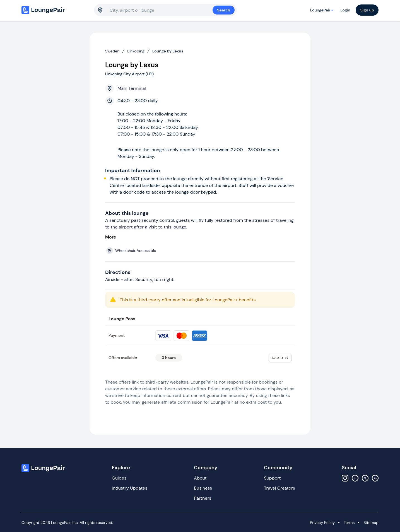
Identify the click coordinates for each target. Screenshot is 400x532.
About (200, 478)
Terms (349, 523)
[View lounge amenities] (201, 251)
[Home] (55, 10)
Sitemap (371, 523)
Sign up (367, 10)
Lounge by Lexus (168, 51)
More (111, 237)
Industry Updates (130, 488)
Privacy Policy (322, 523)
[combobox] (161, 10)
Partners (203, 498)
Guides (119, 478)
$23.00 (280, 358)
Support (272, 478)
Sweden (112, 51)
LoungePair (322, 10)
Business (203, 488)
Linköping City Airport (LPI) (129, 74)
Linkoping (136, 51)
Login (345, 10)
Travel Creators (279, 488)
